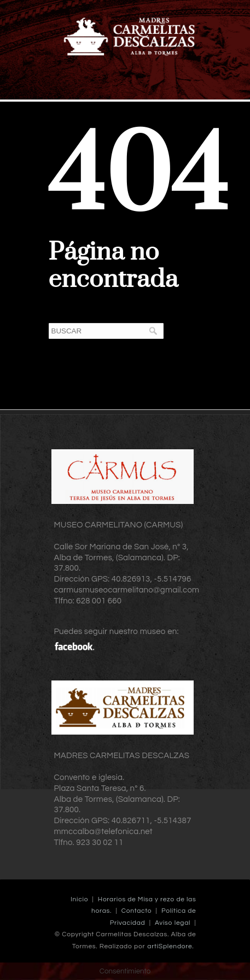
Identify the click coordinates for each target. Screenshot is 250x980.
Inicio (79, 899)
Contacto (136, 911)
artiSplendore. (170, 946)
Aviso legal (173, 923)
